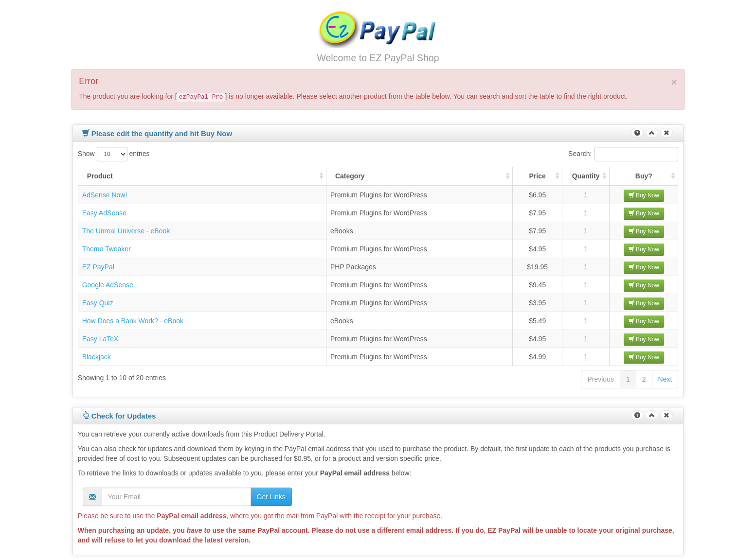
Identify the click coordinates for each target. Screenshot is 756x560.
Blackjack (97, 357)
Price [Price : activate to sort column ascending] (538, 176)
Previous (600, 379)
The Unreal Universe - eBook (126, 231)
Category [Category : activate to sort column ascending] (350, 176)
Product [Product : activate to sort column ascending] (100, 176)
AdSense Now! (105, 195)
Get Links (271, 497)
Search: (623, 154)
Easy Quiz (98, 303)
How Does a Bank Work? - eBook (133, 321)
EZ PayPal (98, 267)
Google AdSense (108, 285)
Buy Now (644, 195)
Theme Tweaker (107, 249)
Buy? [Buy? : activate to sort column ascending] (644, 176)
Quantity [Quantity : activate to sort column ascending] (586, 176)
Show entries (114, 154)
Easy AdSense (104, 213)
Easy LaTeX (100, 339)
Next (665, 379)
